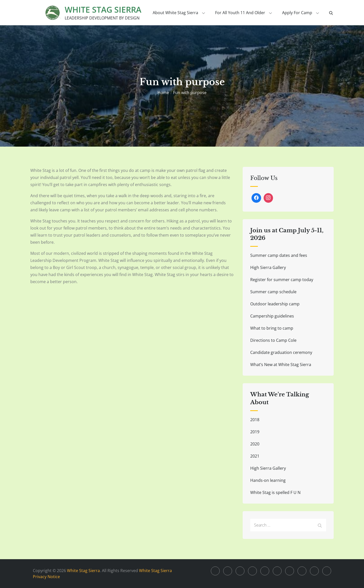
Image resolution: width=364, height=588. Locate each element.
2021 (255, 456)
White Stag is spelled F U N (275, 492)
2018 (255, 420)
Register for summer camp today (282, 280)
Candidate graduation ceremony (281, 352)
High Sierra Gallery (268, 267)
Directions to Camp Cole (273, 340)
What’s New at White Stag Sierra (281, 365)
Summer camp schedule (273, 292)
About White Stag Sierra (179, 13)
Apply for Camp (301, 13)
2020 (255, 444)
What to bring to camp (272, 328)
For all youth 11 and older (244, 13)
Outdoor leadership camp (275, 304)
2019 (255, 432)
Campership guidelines (272, 316)
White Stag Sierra (103, 9)
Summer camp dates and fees (279, 255)
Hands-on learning (268, 480)
